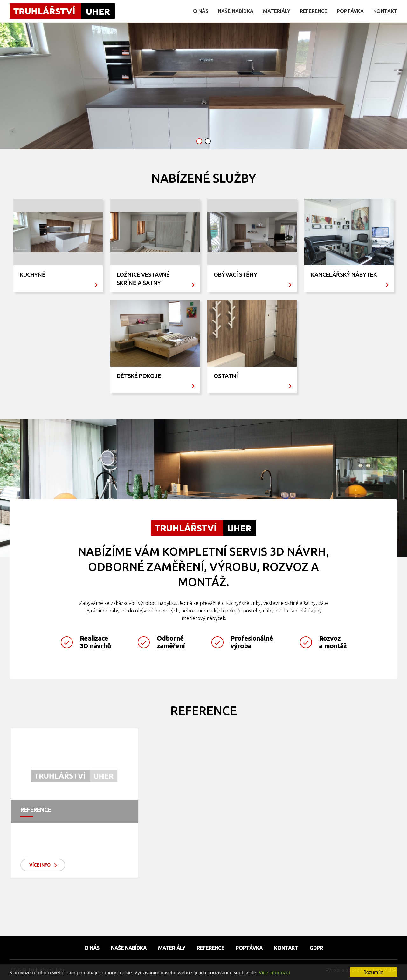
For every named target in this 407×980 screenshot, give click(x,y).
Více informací (274, 973)
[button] (199, 141)
